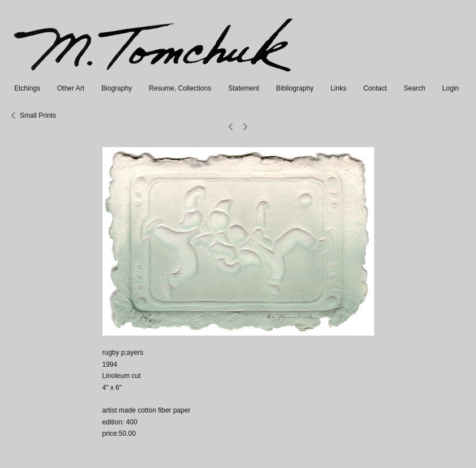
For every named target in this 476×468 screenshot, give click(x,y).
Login (450, 88)
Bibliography (295, 88)
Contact (375, 88)
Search (414, 88)
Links (338, 88)
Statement (244, 88)
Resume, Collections (180, 88)
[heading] (154, 77)
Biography (117, 88)
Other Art (71, 88)
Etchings (27, 88)
